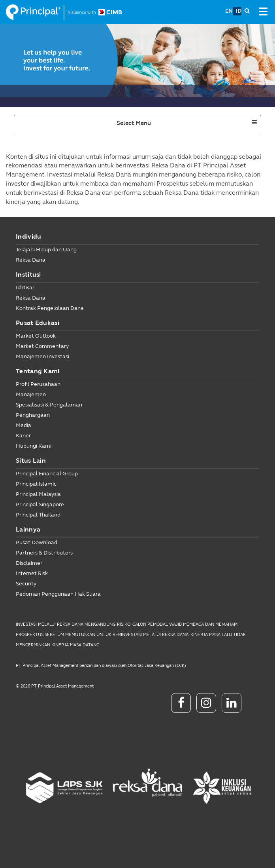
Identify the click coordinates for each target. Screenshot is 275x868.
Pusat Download (37, 542)
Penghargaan (33, 415)
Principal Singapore (40, 504)
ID (239, 11)
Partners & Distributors (44, 553)
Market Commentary (42, 346)
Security (26, 584)
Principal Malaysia (38, 494)
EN (229, 11)
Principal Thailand (38, 515)
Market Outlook (36, 336)
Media (24, 425)
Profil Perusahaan (38, 384)
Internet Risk (32, 573)
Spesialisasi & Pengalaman (49, 405)
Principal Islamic (36, 484)
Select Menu (148, 126)
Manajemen (31, 394)
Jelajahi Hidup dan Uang (46, 250)
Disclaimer (29, 563)
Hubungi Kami (34, 446)
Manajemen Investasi (42, 356)
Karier (23, 436)
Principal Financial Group (47, 474)
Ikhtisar (25, 288)
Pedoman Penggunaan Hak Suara (58, 594)
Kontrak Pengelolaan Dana (50, 308)
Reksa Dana (31, 260)
